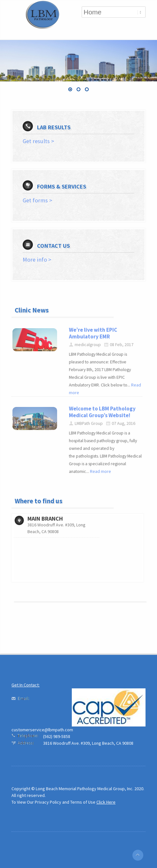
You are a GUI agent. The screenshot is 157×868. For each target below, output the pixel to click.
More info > (37, 260)
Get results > (38, 141)
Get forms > (37, 200)
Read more (101, 471)
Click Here (106, 802)
